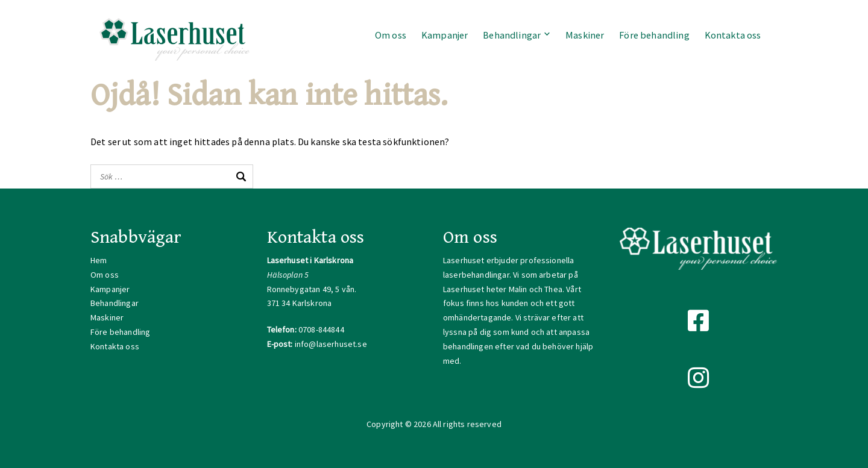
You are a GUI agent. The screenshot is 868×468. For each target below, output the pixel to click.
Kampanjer (445, 35)
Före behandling (654, 35)
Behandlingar (512, 35)
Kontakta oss (733, 35)
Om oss (391, 35)
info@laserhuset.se (331, 344)
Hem (99, 260)
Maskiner (585, 35)
